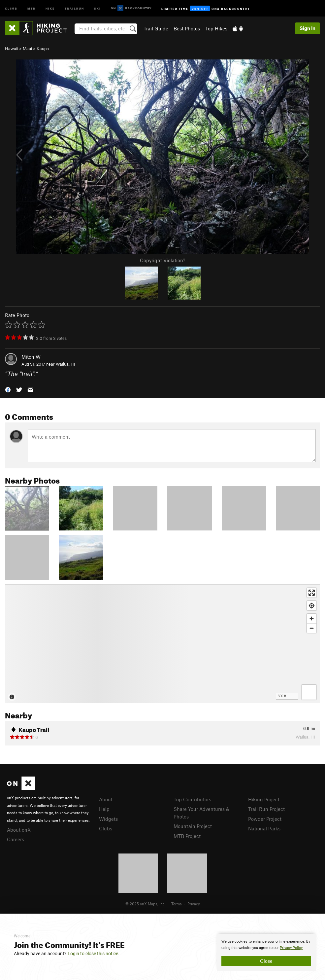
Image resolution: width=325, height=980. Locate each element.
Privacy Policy (291, 948)
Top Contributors (192, 799)
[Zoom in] (312, 618)
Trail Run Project (266, 809)
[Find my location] (312, 606)
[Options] (309, 692)
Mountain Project (193, 826)
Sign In (308, 28)
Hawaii (12, 49)
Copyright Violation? (162, 260)
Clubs (106, 828)
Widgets (108, 819)
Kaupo (43, 49)
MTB (32, 8)
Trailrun (74, 8)
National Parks (264, 828)
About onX (19, 830)
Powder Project (265, 819)
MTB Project (187, 836)
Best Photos (187, 28)
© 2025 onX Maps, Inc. (146, 904)
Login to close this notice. (94, 954)
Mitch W (31, 357)
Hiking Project (264, 799)
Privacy (194, 904)
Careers (16, 839)
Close (266, 961)
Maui (27, 49)
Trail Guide (156, 28)
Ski (97, 8)
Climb (11, 8)
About (106, 799)
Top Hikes (216, 28)
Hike (50, 8)
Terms (177, 904)
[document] (266, 952)
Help (104, 809)
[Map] (162, 644)
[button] (8, 389)
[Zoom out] (312, 628)
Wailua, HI (65, 364)
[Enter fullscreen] (312, 593)
